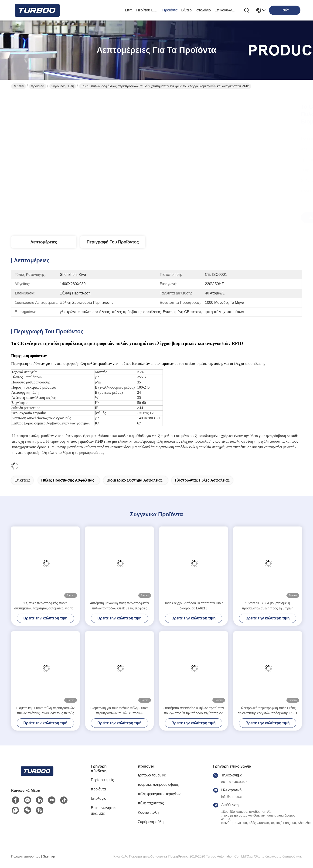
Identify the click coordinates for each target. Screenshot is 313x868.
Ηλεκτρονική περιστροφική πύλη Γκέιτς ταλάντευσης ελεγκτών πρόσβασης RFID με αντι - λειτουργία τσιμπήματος (268, 711)
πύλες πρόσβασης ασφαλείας (68, 480)
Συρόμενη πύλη (63, 86)
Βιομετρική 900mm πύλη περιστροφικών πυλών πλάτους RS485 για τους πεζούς (45, 711)
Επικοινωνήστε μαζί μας (226, 10)
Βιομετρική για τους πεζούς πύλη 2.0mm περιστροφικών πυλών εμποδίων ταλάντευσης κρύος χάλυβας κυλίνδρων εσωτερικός (119, 711)
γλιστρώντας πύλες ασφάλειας (202, 480)
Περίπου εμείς (147, 10)
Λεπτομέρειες (44, 242)
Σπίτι (129, 10)
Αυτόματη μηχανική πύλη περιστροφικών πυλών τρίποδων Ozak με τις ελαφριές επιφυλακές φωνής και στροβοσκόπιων (119, 606)
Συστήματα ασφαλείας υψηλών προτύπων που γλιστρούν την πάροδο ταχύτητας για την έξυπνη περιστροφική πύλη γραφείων (194, 711)
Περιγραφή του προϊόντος (113, 242)
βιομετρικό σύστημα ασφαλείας (135, 480)
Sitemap (49, 856)
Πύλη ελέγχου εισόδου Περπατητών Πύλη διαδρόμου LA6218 (194, 606)
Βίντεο (186, 10)
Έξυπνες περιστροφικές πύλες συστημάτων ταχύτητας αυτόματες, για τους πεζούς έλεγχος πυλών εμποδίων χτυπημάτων (46, 606)
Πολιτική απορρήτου (26, 856)
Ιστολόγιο (203, 10)
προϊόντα (170, 10)
